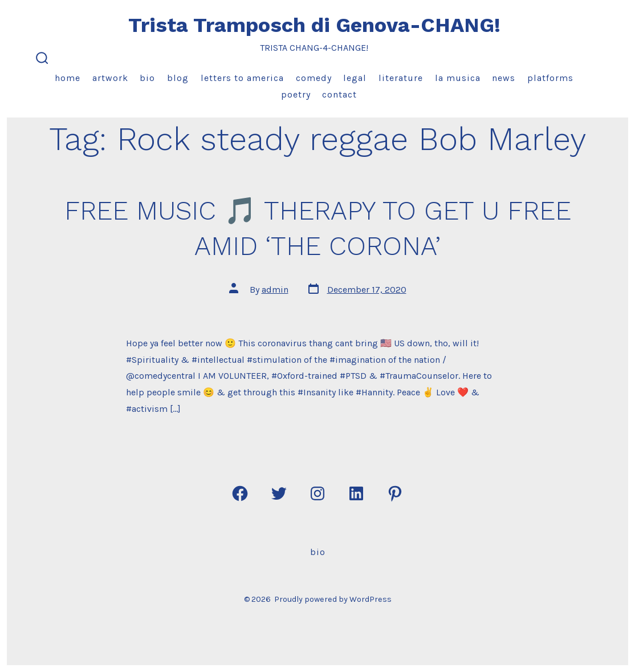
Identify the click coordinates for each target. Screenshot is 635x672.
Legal (355, 78)
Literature (401, 78)
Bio (147, 78)
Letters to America (242, 78)
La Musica (458, 78)
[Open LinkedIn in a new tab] (356, 493)
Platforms (550, 78)
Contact (339, 94)
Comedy (314, 78)
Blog (178, 78)
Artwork (110, 78)
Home (68, 78)
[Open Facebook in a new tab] (240, 493)
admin (275, 290)
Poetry (296, 94)
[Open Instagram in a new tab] (317, 493)
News (504, 78)
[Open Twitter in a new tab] (279, 493)
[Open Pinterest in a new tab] (395, 493)
